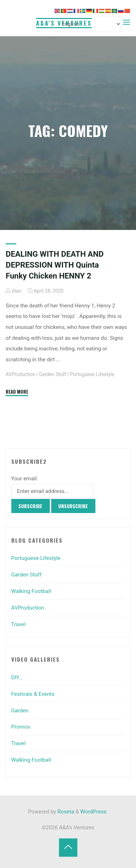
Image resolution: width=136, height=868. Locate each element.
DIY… (17, 677)
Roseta (65, 812)
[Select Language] (88, 24)
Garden (20, 711)
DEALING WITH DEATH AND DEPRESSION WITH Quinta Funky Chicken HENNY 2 (55, 265)
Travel (19, 624)
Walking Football (31, 591)
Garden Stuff (52, 374)
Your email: (25, 479)
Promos (21, 727)
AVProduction (20, 374)
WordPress (93, 812)
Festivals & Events (33, 694)
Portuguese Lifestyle (92, 374)
